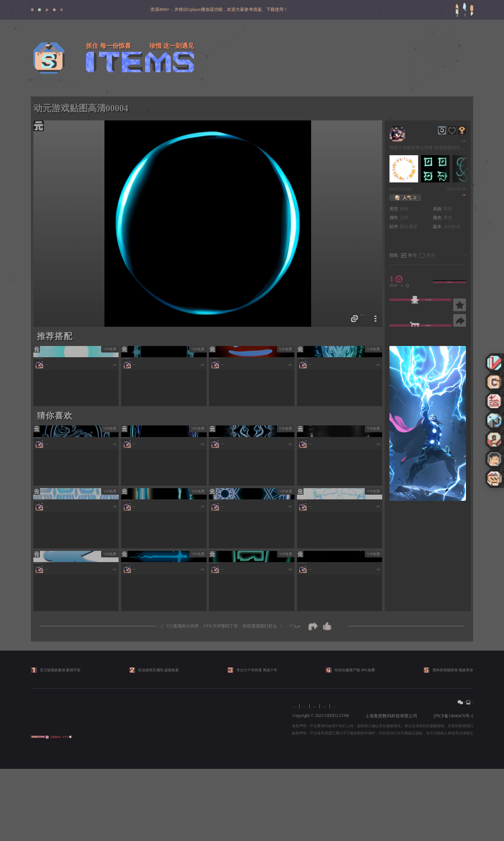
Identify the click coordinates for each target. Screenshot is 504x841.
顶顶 (457, 198)
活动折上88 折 (449, 278)
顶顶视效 (457, 140)
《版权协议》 (444, 255)
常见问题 (375, 778)
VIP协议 (399, 778)
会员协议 (326, 778)
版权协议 (351, 778)
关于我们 (301, 778)
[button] (425, 494)
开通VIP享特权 (449, 286)
